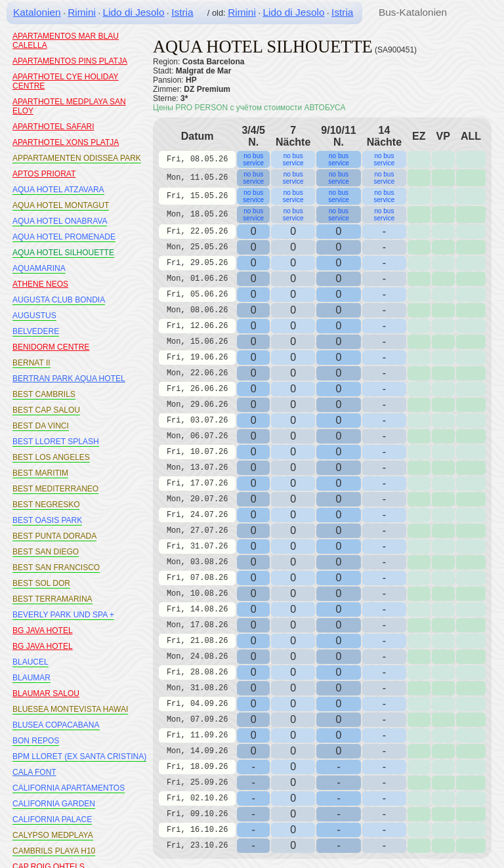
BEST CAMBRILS (44, 394)
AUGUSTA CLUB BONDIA (59, 300)
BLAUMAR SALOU (46, 693)
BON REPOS (36, 741)
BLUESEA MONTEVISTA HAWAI (70, 709)
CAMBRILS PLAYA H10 (54, 851)
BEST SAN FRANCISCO (56, 568)
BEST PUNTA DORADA (54, 536)
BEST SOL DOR (41, 583)
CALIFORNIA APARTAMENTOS (69, 788)
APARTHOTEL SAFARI (53, 127)
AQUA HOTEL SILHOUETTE (63, 253)
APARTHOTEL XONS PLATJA (66, 142)
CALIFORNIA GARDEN (54, 804)
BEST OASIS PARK (47, 520)
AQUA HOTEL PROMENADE (64, 237)
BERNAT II (31, 363)
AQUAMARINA (39, 268)
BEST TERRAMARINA (52, 599)
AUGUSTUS (34, 316)
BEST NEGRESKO (46, 505)
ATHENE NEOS (40, 284)
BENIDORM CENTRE (51, 347)
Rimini (82, 12)
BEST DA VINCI (41, 426)
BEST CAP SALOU (46, 410)
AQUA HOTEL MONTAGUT (61, 205)
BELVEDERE (36, 331)
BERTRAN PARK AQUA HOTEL (69, 379)
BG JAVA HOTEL (43, 630)
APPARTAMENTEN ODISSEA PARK (77, 158)
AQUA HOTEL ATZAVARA (58, 190)
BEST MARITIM (40, 473)
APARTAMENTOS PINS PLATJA (70, 61)
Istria (182, 12)
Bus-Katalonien (413, 12)
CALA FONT (34, 772)
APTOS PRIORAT (44, 174)
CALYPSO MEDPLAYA (53, 835)
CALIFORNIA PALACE (52, 819)
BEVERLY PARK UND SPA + (63, 615)
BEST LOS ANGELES (51, 457)
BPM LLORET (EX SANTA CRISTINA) (79, 756)
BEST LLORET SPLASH (56, 442)
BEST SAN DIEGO (46, 552)
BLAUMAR (31, 678)
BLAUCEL (31, 662)
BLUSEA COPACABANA (56, 725)
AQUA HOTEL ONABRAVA (60, 221)
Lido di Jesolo (134, 12)
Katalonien (37, 12)
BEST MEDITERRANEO (55, 489)
